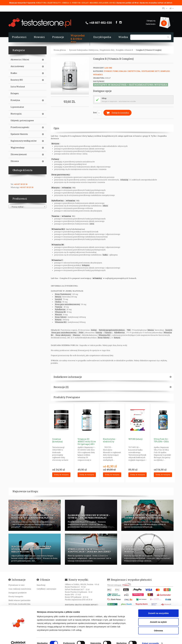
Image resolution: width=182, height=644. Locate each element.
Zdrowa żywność (19, 154)
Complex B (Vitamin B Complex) (149, 50)
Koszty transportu (16, 596)
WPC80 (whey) (135, 439)
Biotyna (55, 144)
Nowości (39, 37)
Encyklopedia (102, 37)
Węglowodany (17, 148)
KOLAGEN (104, 3)
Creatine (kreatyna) (57, 440)
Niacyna (56, 188)
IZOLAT (85, 3)
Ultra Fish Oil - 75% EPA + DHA (161, 440)
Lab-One (108, 68)
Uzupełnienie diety (107, 50)
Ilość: (97, 113)
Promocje (58, 37)
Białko (14, 73)
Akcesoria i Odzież (20, 60)
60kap (104, 98)
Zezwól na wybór (158, 617)
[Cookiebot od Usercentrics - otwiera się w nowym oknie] (18, 638)
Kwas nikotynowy (63, 335)
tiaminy (99, 333)
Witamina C (57, 260)
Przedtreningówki (20, 127)
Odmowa (158, 626)
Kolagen (15, 93)
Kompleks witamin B (124, 50)
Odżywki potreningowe (22, 121)
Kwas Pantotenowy (63, 294)
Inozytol (58, 299)
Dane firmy (41, 585)
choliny (94, 330)
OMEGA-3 (67, 3)
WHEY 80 (76, 3)
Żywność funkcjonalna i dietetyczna (84, 50)
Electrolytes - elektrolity (110, 440)
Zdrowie (15, 161)
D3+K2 (112, 3)
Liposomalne (17, 107)
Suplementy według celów (24, 141)
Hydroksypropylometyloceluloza (112, 330)
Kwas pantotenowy (61, 175)
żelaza (105, 206)
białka (105, 255)
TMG (129, 330)
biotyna (117, 338)
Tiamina (55, 216)
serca (92, 224)
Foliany (55, 159)
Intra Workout (18, 87)
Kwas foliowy (61, 317)
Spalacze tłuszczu (19, 134)
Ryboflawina (57, 201)
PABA (81, 333)
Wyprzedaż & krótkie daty (78, 39)
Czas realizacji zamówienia (20, 589)
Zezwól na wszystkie (158, 608)
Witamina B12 (58, 229)
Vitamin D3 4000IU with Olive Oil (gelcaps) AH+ (87, 442)
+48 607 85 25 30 (20, 184)
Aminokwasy (17, 66)
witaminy (124, 180)
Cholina (58, 302)
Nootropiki (16, 114)
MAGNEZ (94, 3)
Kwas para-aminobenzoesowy (68, 304)
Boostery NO (17, 80)
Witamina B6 (58, 245)
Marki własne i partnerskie (19, 600)
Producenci (19, 37)
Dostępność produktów (18, 593)
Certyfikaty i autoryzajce (46, 589)
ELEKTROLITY (54, 3)
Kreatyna (15, 100)
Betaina (58, 297)
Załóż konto (151, 24)
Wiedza (123, 37)
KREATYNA (42, 3)
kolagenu (86, 265)
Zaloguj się (151, 21)
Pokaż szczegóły (151, 638)
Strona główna (60, 50)
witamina (67, 188)
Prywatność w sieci (16, 585)
